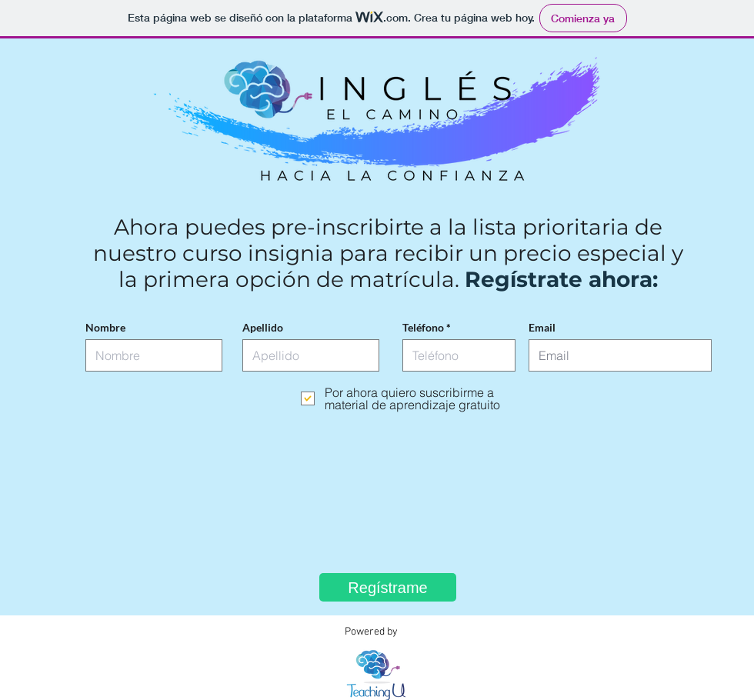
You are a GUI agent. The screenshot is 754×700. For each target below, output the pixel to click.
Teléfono (423, 328)
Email (542, 328)
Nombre (105, 328)
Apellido (263, 328)
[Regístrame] (388, 587)
